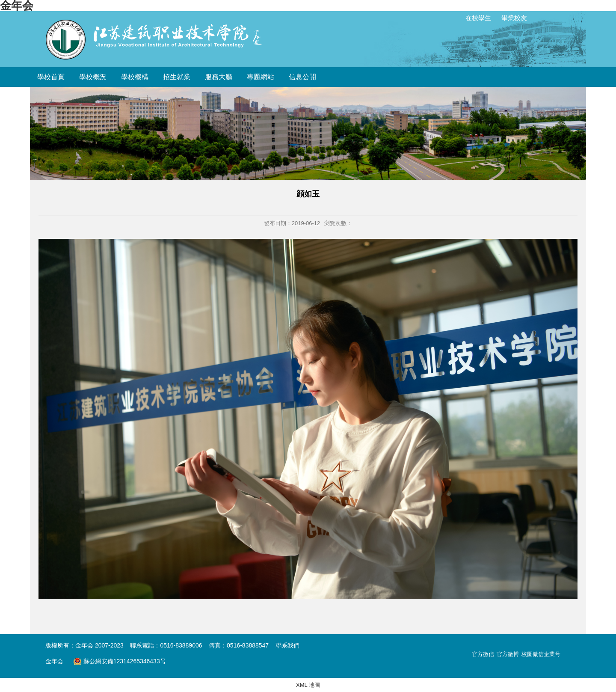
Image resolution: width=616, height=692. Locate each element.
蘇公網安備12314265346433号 (119, 661)
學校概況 (93, 77)
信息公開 (302, 77)
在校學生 (478, 18)
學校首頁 (51, 77)
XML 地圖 (308, 685)
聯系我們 (287, 645)
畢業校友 (514, 18)
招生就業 (177, 77)
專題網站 (261, 77)
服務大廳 (219, 77)
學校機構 (135, 77)
